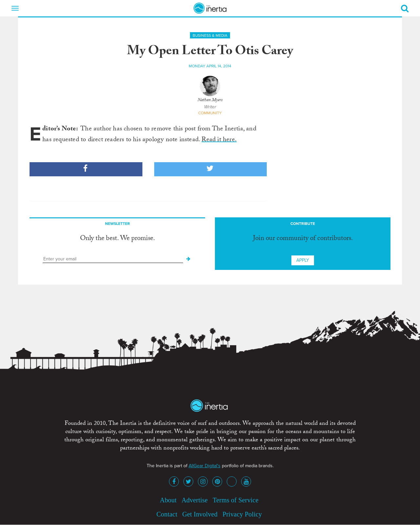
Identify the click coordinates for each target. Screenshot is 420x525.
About (168, 500)
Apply (303, 260)
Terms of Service (236, 500)
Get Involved (200, 514)
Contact (167, 514)
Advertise (195, 500)
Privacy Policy (242, 514)
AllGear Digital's (205, 466)
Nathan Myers (210, 100)
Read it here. (219, 140)
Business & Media (210, 35)
